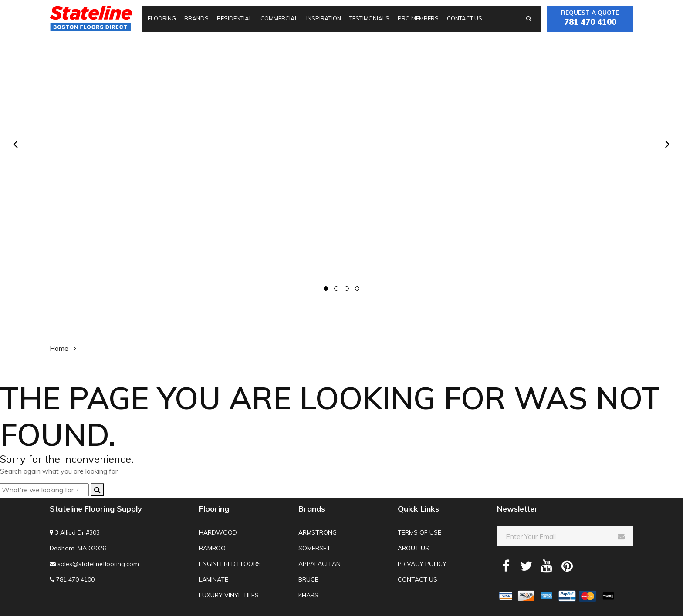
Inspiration (324, 18)
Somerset (314, 548)
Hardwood (218, 532)
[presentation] (15, 144)
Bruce (308, 579)
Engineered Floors (230, 564)
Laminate (214, 579)
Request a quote (590, 19)
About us (413, 548)
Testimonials (369, 18)
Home (59, 348)
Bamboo (212, 548)
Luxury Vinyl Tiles (229, 595)
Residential (235, 18)
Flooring (162, 18)
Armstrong (318, 532)
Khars (308, 595)
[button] (326, 289)
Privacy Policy (422, 564)
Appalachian (320, 564)
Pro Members (418, 18)
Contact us (465, 18)
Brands (196, 18)
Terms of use (419, 532)
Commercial (279, 18)
